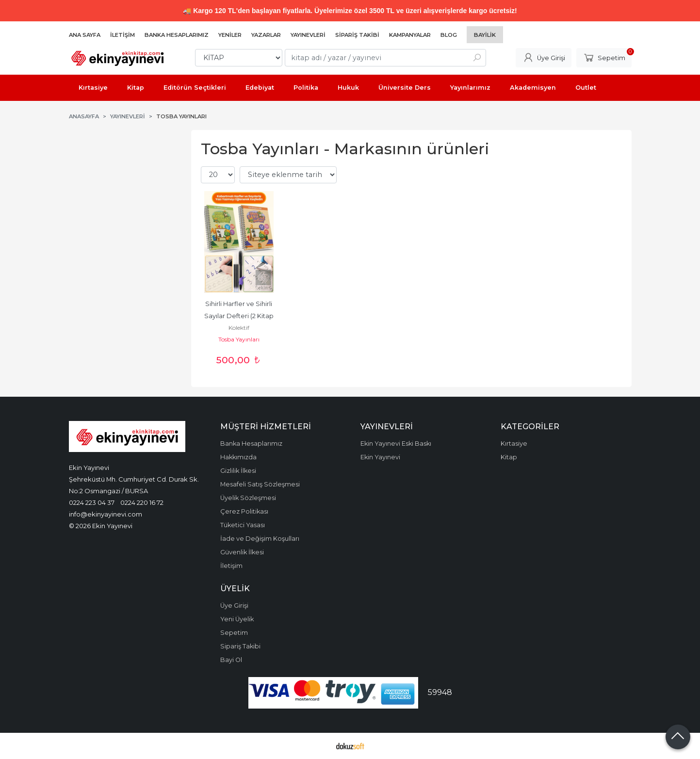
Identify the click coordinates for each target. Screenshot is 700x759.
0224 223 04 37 (92, 502)
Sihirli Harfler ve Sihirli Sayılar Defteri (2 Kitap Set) (240, 316)
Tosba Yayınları (239, 339)
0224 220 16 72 (142, 502)
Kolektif (239, 328)
